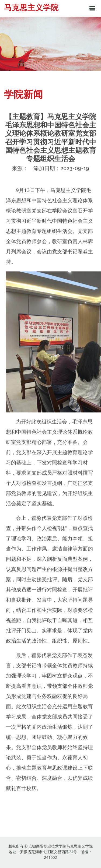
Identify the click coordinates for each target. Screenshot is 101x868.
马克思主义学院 (31, 8)
